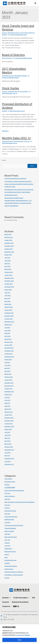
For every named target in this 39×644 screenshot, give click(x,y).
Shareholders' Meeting (21, 76)
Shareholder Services (14, 33)
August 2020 (8, 429)
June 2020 (8, 435)
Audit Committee (9, 531)
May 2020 (7, 438)
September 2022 (9, 357)
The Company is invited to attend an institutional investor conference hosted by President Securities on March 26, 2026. (19, 184)
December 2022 (9, 348)
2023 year (7, 493)
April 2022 (7, 371)
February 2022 (9, 377)
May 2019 (7, 456)
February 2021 (9, 412)
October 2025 (9, 249)
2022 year (27, 141)
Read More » (5, 131)
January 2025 (8, 275)
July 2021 (7, 397)
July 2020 (7, 432)
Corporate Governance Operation (14, 525)
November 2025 (9, 246)
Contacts (7, 543)
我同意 (20, 640)
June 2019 (8, 453)
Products (7, 563)
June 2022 (8, 365)
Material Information (10, 552)
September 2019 (9, 450)
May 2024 (7, 298)
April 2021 (7, 406)
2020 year (7, 534)
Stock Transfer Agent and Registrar (14, 490)
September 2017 (9, 464)
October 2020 (9, 424)
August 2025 (8, 255)
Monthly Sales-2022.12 (16, 138)
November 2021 (9, 386)
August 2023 (8, 325)
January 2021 (8, 415)
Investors (5, 33)
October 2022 (9, 354)
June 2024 (8, 295)
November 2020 (9, 421)
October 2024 (9, 284)
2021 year (7, 540)
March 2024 (8, 304)
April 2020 (7, 441)
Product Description (21, 598)
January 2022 (8, 380)
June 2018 (8, 461)
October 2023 (9, 319)
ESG (34, 598)
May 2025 (7, 263)
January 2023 (8, 345)
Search (4, 160)
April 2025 (7, 266)
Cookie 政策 (19, 635)
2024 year (7, 499)
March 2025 (8, 269)
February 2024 (9, 307)
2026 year (7, 522)
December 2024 (9, 278)
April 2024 (7, 301)
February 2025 (9, 272)
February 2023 (9, 342)
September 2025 (9, 252)
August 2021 (8, 394)
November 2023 (9, 316)
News (6, 557)
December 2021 (9, 383)
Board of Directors (13, 55)
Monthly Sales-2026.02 (11, 195)
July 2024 (7, 293)
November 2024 (9, 281)
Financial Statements (10, 528)
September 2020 (9, 426)
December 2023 (9, 313)
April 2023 (7, 336)
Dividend (4, 111)
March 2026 (8, 234)
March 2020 (8, 444)
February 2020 (9, 447)
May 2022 (7, 368)
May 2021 (7, 403)
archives (7, 578)
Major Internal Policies (11, 537)
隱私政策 (27, 635)
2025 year (7, 514)
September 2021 (9, 392)
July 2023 (7, 327)
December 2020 (9, 418)
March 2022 (8, 374)
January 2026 (8, 240)
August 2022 (8, 359)
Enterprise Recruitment (20, 602)
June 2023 (8, 330)
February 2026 (9, 237)
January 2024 (8, 310)
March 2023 (8, 339)
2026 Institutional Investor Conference (15, 178)
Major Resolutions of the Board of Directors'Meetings (19, 502)
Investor (7, 554)
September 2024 (9, 287)
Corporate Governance (11, 517)
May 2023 (7, 333)
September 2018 (9, 458)
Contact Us (6, 606)
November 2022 (9, 351)
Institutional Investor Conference (14, 572)
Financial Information (8, 141)
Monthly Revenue (19, 141)
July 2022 (7, 362)
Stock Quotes (10, 88)
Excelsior (6, 598)
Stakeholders (8, 549)
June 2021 (8, 400)
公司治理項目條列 (10, 487)
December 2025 (9, 243)
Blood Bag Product (10, 482)
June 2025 (8, 261)
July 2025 (7, 258)
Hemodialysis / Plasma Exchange (14, 575)
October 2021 (9, 389)
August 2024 (8, 290)
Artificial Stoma (9, 569)
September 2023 (9, 322)
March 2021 (8, 409)
